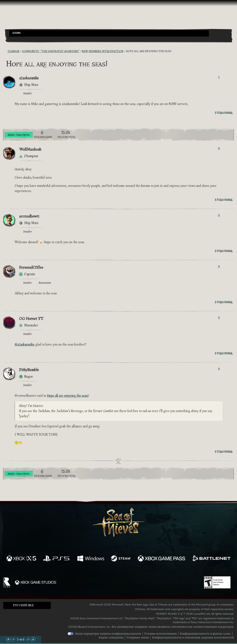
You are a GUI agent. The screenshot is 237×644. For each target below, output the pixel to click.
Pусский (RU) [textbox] (23, 605)
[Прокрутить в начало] (8, 639)
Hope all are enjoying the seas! (68, 396)
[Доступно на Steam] (121, 559)
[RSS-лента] (5, 51)
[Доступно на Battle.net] (211, 559)
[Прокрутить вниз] (28, 639)
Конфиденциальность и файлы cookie (205, 634)
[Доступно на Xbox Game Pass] (162, 559)
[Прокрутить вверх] (13, 639)
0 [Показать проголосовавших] (219, 149)
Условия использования (161, 634)
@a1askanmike (25, 345)
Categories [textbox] (17, 33)
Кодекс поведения (111, 637)
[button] (109, 33)
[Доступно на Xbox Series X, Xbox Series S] (21, 559)
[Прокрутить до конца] (33, 639)
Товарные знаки (138, 637)
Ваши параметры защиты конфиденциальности (108, 634)
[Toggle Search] (18, 39)
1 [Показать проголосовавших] (219, 77)
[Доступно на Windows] (91, 559)
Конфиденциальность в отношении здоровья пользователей (193, 637)
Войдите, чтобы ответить (19, 135)
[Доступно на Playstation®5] (57, 559)
